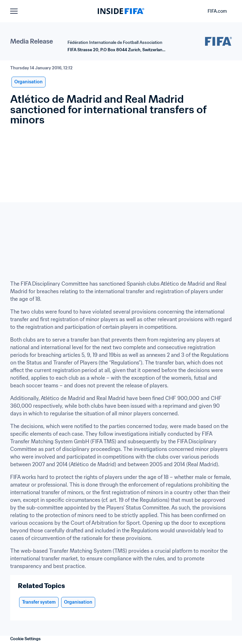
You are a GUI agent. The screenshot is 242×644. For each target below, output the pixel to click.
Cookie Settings (25, 639)
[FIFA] (121, 11)
